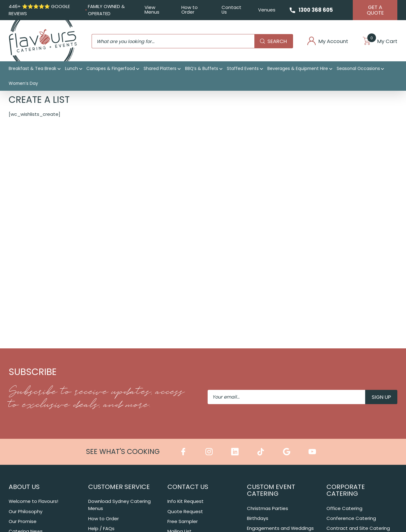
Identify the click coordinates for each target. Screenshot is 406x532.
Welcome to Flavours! (33, 501)
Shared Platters (160, 68)
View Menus (152, 10)
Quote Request (185, 511)
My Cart (380, 41)
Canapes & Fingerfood (111, 68)
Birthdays (258, 518)
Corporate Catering (346, 490)
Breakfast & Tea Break (32, 68)
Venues (267, 10)
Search (273, 41)
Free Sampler (183, 521)
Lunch (71, 68)
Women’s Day (23, 83)
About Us (24, 487)
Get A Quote (375, 10)
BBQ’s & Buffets (202, 68)
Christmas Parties (268, 508)
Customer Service (119, 487)
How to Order (190, 10)
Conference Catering (351, 518)
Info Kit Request (186, 501)
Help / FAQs (101, 528)
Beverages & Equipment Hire (298, 68)
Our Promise (23, 521)
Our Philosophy (26, 511)
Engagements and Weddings (280, 528)
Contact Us (231, 10)
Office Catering (344, 508)
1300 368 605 (316, 10)
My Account (328, 41)
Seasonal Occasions (358, 68)
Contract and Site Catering (358, 528)
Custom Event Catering (271, 490)
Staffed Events (243, 68)
